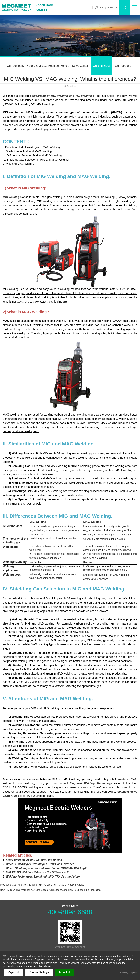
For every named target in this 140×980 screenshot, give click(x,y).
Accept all (64, 972)
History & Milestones (37, 66)
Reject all (14, 972)
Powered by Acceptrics (128, 973)
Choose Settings (39, 972)
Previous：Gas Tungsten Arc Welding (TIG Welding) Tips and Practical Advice (42, 885)
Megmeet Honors (59, 66)
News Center (80, 66)
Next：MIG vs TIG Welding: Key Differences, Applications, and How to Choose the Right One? (51, 890)
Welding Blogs (102, 66)
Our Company (16, 66)
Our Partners (123, 66)
